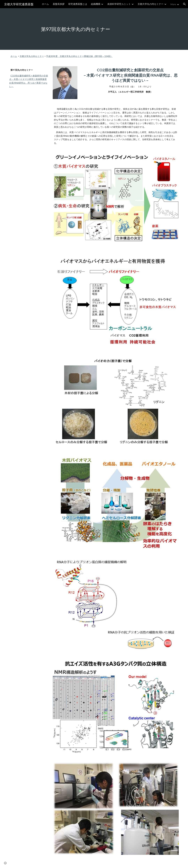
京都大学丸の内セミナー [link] (151, 4)
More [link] (173, 4)
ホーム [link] (45, 4)
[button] (184, 4)
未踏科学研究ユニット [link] (119, 4)
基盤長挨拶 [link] (59, 4)
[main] (94, 29)
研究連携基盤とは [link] (78, 4)
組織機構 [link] (96, 4)
